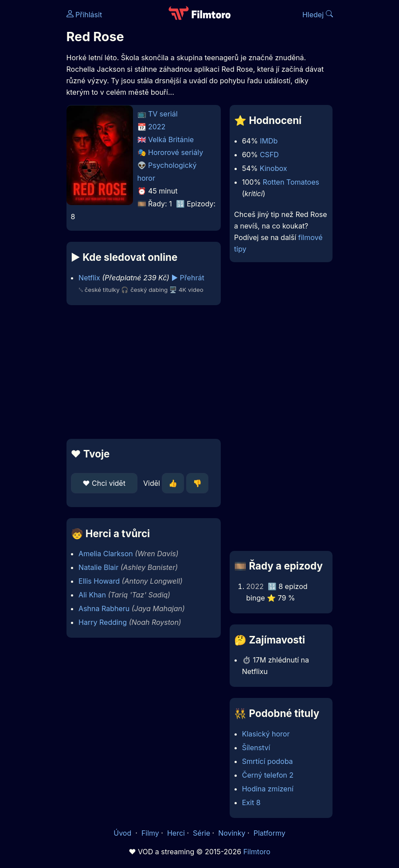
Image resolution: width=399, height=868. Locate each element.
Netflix (89, 278)
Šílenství (256, 748)
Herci (176, 833)
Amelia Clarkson (106, 554)
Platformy (270, 833)
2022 (157, 127)
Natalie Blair (98, 567)
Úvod (123, 833)
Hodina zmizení (268, 789)
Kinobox (274, 168)
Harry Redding (103, 622)
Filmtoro (257, 852)
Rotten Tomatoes (291, 182)
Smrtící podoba (268, 761)
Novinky (232, 833)
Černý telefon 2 (268, 775)
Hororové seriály (176, 152)
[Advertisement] (141, 372)
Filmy (150, 833)
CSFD (269, 155)
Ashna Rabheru (104, 608)
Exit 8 (251, 802)
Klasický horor (266, 734)
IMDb (269, 141)
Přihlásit (84, 15)
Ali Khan (92, 595)
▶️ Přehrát (188, 278)
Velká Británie (171, 139)
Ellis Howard (99, 581)
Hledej (318, 15)
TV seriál (163, 114)
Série (201, 833)
